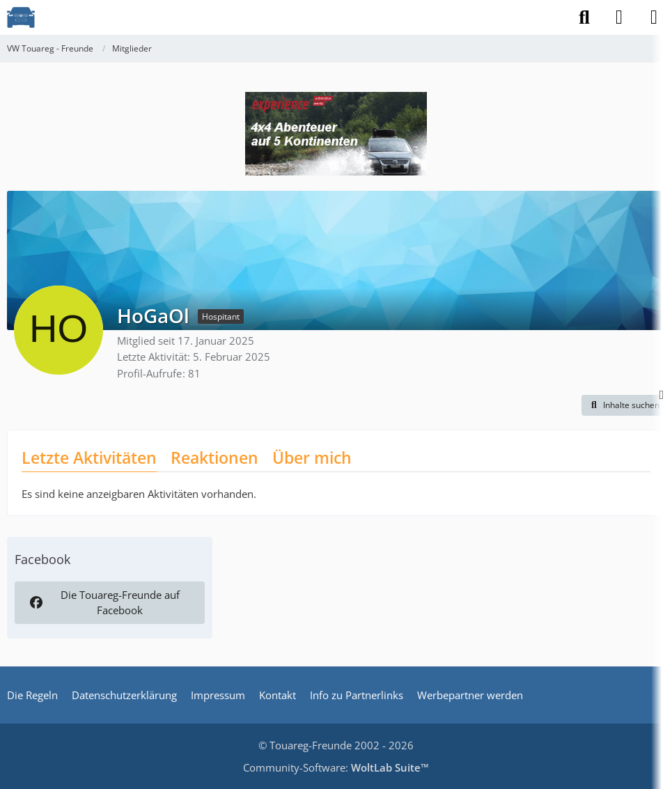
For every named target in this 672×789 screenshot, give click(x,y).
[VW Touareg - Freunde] (21, 17)
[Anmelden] (619, 17)
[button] (623, 405)
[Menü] (654, 17)
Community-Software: (336, 767)
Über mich (312, 458)
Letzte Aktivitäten (89, 458)
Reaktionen (214, 458)
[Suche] (584, 17)
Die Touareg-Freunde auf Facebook (103, 602)
